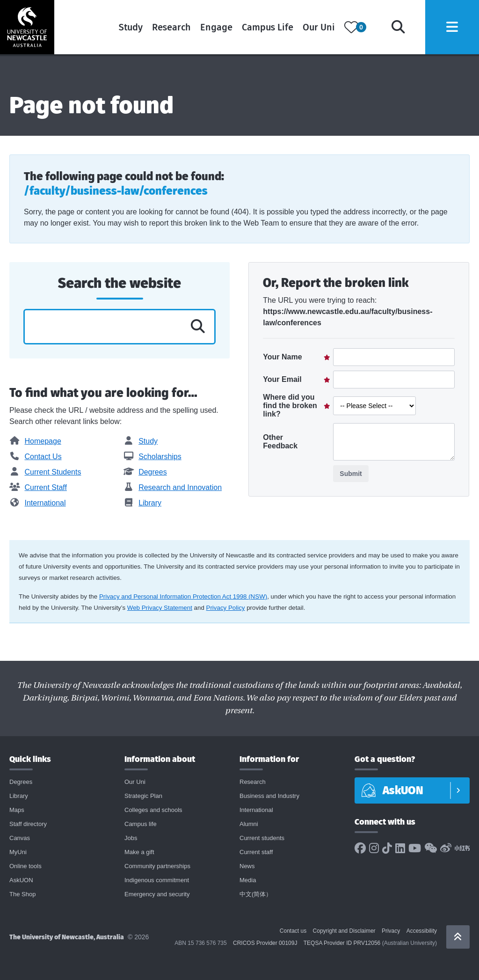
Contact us (293, 931)
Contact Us (36, 457)
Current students (262, 838)
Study (127, 28)
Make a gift (139, 852)
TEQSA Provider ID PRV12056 (342, 943)
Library (142, 503)
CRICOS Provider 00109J (265, 943)
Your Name (282, 357)
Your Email (282, 379)
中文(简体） (256, 894)
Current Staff (38, 487)
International (38, 503)
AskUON (21, 880)
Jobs (131, 838)
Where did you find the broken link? (290, 406)
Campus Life (263, 28)
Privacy (391, 931)
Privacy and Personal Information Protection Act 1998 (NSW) (183, 596)
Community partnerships (157, 866)
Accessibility (422, 931)
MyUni (18, 852)
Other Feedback (280, 442)
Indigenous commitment (157, 880)
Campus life (141, 824)
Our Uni (315, 28)
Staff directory (28, 824)
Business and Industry (269, 796)
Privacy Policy (226, 608)
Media (248, 880)
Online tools (25, 866)
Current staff (256, 852)
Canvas (20, 838)
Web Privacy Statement (160, 608)
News (247, 866)
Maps (17, 810)
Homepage (35, 441)
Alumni (249, 824)
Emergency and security (157, 894)
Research (167, 28)
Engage (212, 28)
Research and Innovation (173, 487)
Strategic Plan (143, 796)
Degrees (145, 472)
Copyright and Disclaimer (344, 931)
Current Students (45, 472)
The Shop (22, 894)
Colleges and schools (153, 810)
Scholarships (152, 457)
